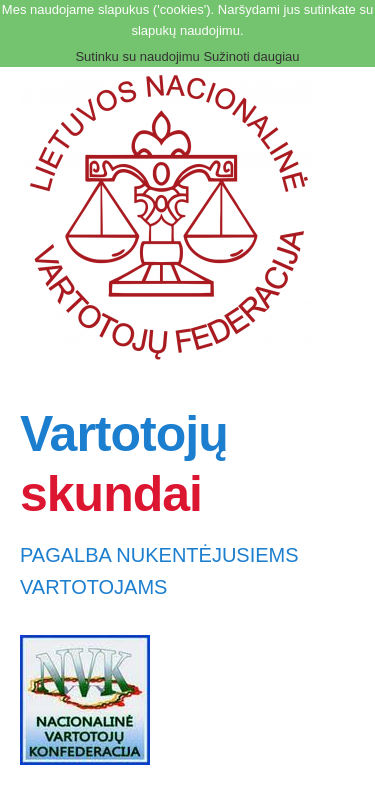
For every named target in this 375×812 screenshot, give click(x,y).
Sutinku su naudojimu (137, 56)
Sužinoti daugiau (251, 56)
